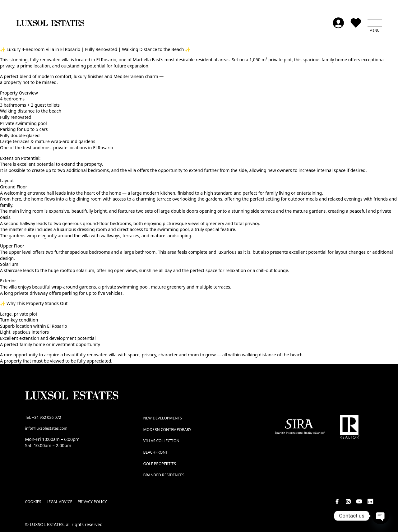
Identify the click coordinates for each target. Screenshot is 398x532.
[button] (375, 23)
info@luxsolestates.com (46, 428)
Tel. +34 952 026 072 (43, 417)
